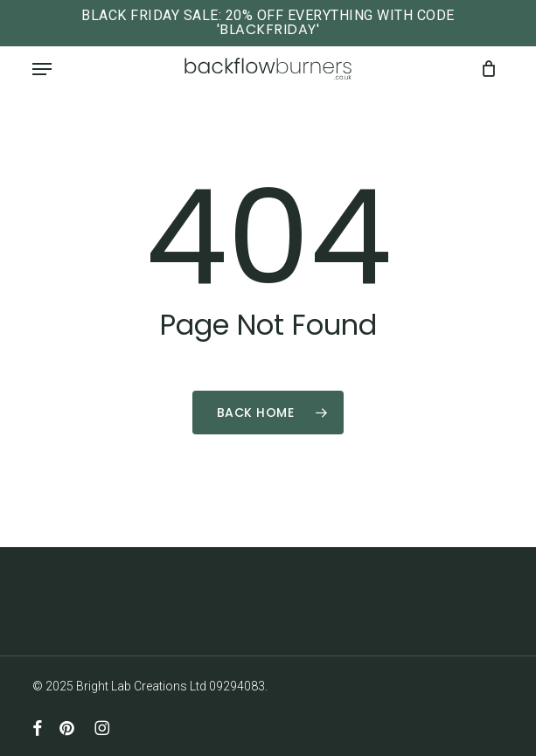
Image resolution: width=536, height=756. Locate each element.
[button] (42, 69)
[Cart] (484, 69)
